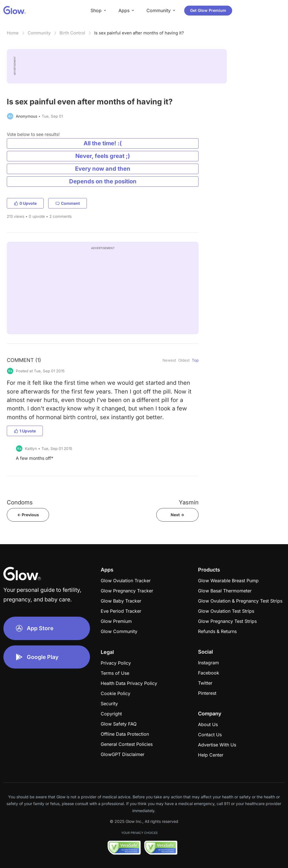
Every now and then (103, 169)
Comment (68, 203)
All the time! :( (103, 143)
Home (13, 33)
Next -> (177, 515)
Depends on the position (103, 181)
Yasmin (189, 502)
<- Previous (28, 515)
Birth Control (72, 33)
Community (39, 33)
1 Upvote (25, 431)
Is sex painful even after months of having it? (139, 33)
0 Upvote (25, 203)
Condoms (20, 502)
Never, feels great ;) (103, 156)
